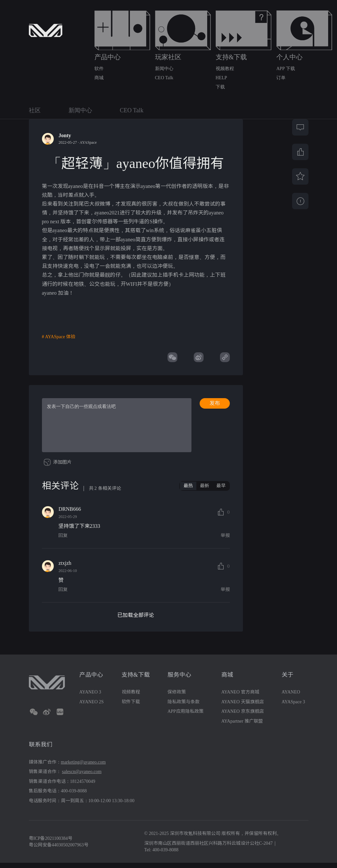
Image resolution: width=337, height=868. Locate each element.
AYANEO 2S (92, 707)
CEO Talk (164, 78)
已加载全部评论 (136, 620)
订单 (281, 78)
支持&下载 (231, 57)
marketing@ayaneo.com (83, 767)
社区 (35, 110)
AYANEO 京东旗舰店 (243, 716)
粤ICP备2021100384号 (51, 844)
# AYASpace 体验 (59, 337)
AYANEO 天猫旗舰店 (243, 707)
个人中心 (289, 57)
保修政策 (177, 697)
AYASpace (88, 142)
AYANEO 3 (90, 697)
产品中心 (108, 57)
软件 (99, 69)
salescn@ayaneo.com (82, 776)
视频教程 (225, 69)
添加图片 (62, 467)
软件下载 (131, 707)
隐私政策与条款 (184, 707)
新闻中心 (164, 69)
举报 (225, 541)
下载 (220, 87)
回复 (63, 541)
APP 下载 (286, 69)
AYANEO (291, 697)
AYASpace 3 (293, 707)
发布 (215, 403)
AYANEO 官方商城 (240, 697)
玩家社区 (168, 57)
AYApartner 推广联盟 (242, 726)
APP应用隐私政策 (186, 716)
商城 (99, 78)
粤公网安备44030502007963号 (59, 850)
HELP (221, 78)
